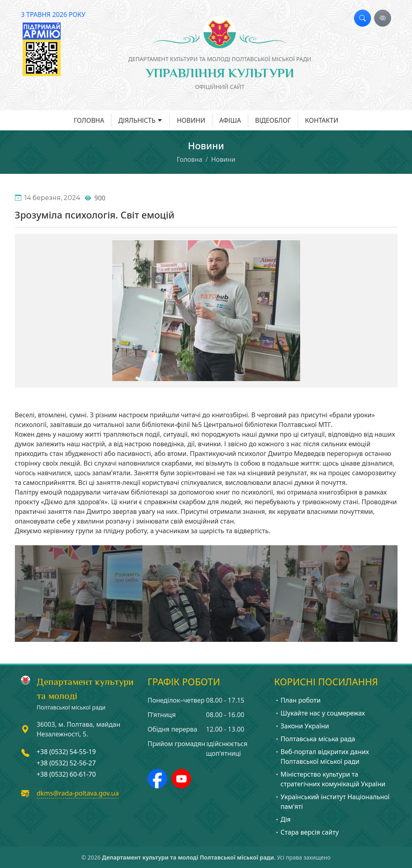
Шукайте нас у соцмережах (319, 713)
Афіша (230, 120)
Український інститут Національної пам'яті (332, 802)
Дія (282, 819)
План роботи (297, 700)
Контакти (322, 120)
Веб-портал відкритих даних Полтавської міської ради (321, 757)
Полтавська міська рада (314, 739)
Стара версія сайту (306, 832)
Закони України (301, 726)
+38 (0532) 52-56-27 (66, 763)
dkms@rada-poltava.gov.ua (78, 793)
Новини (191, 120)
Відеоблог (273, 120)
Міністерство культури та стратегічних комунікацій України (330, 779)
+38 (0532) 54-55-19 (66, 752)
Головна (89, 120)
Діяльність (137, 120)
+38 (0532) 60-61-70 (66, 774)
